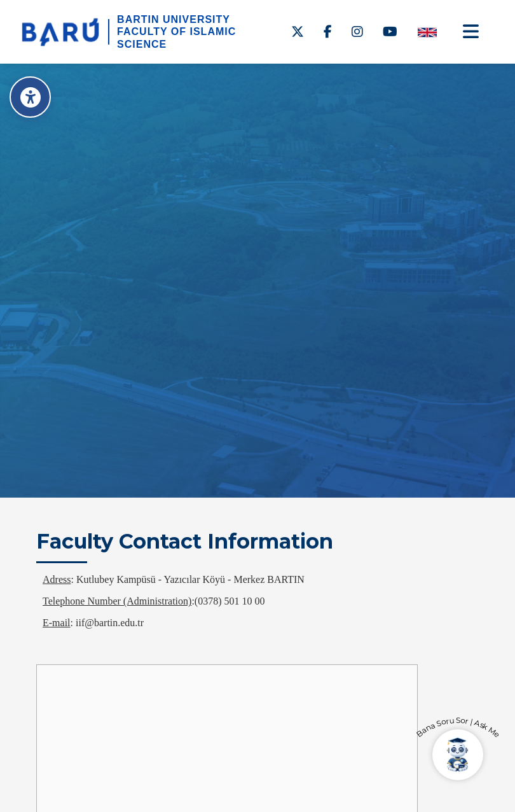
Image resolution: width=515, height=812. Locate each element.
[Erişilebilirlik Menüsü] (30, 97)
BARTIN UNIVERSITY (174, 19)
